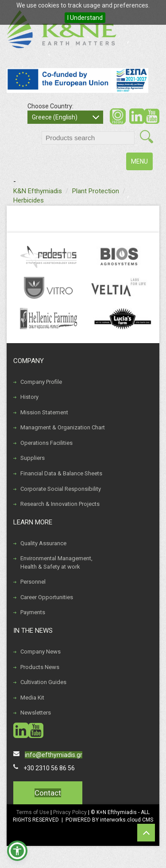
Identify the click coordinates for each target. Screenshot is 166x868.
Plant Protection (96, 191)
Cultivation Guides (43, 682)
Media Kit (32, 698)
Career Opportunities (47, 597)
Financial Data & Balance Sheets (61, 473)
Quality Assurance (43, 543)
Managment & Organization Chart (63, 427)
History (29, 397)
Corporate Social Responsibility (61, 489)
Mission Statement (44, 412)
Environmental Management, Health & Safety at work (56, 562)
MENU (142, 163)
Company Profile (41, 382)
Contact (48, 793)
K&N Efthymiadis (38, 191)
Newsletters (36, 713)
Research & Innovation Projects (60, 504)
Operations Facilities (46, 443)
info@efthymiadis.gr (54, 755)
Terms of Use (33, 812)
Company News (41, 652)
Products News (40, 667)
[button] (17, 851)
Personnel (33, 582)
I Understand (85, 18)
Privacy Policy (71, 812)
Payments (33, 612)
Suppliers (33, 458)
